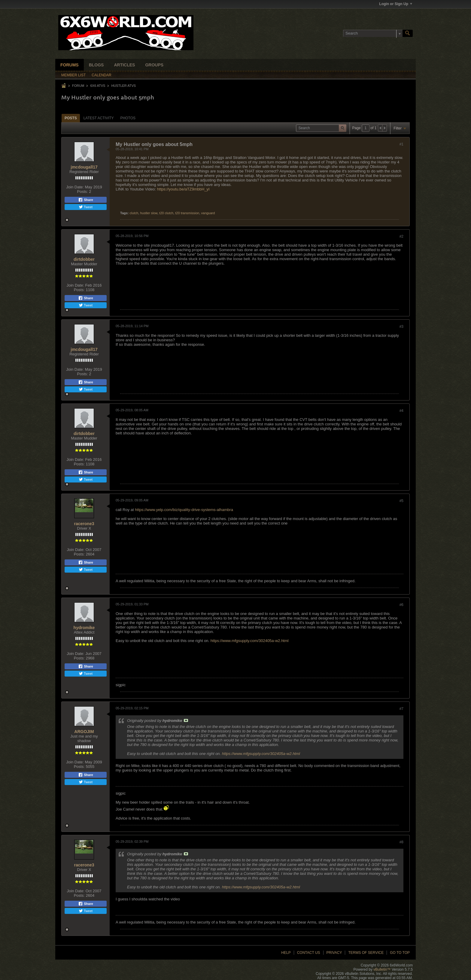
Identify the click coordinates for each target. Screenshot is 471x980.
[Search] (373, 33)
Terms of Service (366, 953)
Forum (78, 86)
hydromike (84, 628)
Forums (70, 65)
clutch (134, 213)
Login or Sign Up (396, 4)
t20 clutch (166, 213)
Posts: (83, 192)
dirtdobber (84, 259)
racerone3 (84, 524)
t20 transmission (187, 213)
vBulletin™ (382, 969)
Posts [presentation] (71, 118)
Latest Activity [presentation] (99, 118)
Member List (73, 75)
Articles (124, 65)
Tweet (86, 207)
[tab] (71, 118)
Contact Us (309, 953)
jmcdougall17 (84, 167)
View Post (186, 720)
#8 (401, 842)
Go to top (400, 953)
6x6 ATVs (98, 86)
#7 (401, 709)
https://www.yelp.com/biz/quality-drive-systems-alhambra (184, 510)
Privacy (334, 953)
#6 (401, 605)
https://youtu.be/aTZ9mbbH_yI (183, 189)
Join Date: (75, 187)
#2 (401, 236)
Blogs (96, 65)
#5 (401, 501)
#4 (401, 411)
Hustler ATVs (123, 86)
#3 (401, 327)
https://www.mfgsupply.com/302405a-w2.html (250, 641)
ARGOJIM (84, 732)
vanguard (208, 213)
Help (286, 953)
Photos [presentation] (128, 118)
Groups (154, 65)
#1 (401, 144)
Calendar (101, 75)
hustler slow (149, 213)
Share (86, 200)
